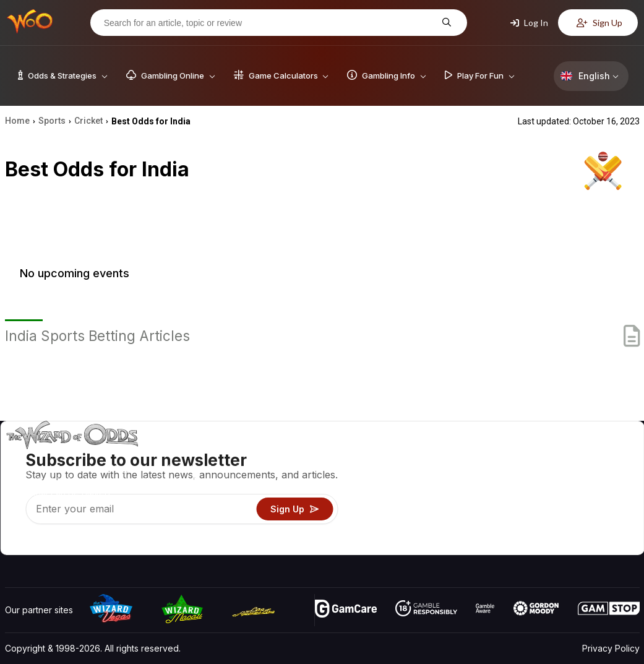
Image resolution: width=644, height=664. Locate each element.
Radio (536, 527)
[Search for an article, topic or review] (269, 23)
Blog (601, 473)
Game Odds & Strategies (444, 455)
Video (604, 455)
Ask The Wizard (426, 545)
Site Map (609, 491)
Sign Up (599, 23)
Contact (540, 473)
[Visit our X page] (43, 542)
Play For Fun (419, 509)
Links (535, 491)
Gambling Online (427, 527)
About (537, 455)
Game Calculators (429, 473)
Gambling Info (421, 491)
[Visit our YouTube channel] (15, 542)
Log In (529, 23)
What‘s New (549, 509)
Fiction (605, 509)
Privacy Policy (611, 648)
